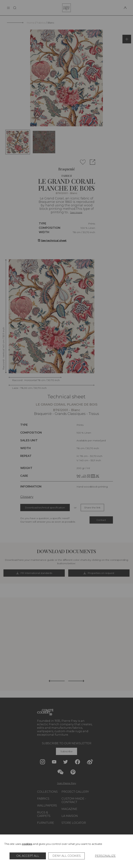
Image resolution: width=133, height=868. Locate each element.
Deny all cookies (67, 856)
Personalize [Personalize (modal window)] (105, 856)
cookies (27, 844)
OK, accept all (28, 856)
